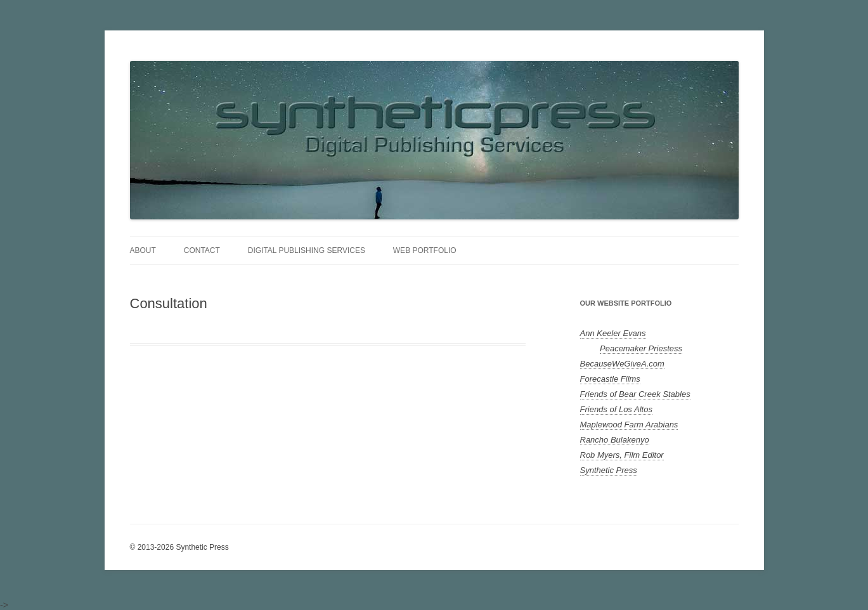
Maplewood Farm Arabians (629, 425)
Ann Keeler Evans (613, 333)
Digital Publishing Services (307, 250)
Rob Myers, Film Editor (622, 455)
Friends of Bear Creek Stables (635, 394)
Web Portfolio (425, 250)
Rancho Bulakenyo (615, 440)
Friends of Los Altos (616, 409)
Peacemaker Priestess (641, 348)
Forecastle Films (610, 379)
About (143, 250)
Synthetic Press (609, 470)
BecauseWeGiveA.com (622, 364)
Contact (202, 250)
